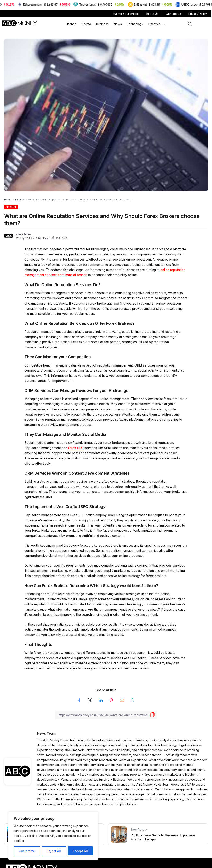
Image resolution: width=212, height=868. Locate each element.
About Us (152, 14)
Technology (135, 24)
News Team (23, 234)
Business (102, 24)
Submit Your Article (126, 14)
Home (8, 199)
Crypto (86, 24)
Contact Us (173, 14)
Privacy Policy (198, 14)
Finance (71, 24)
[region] (53, 836)
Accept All (80, 851)
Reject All (54, 851)
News (118, 24)
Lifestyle (157, 24)
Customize (27, 851)
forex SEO (76, 448)
